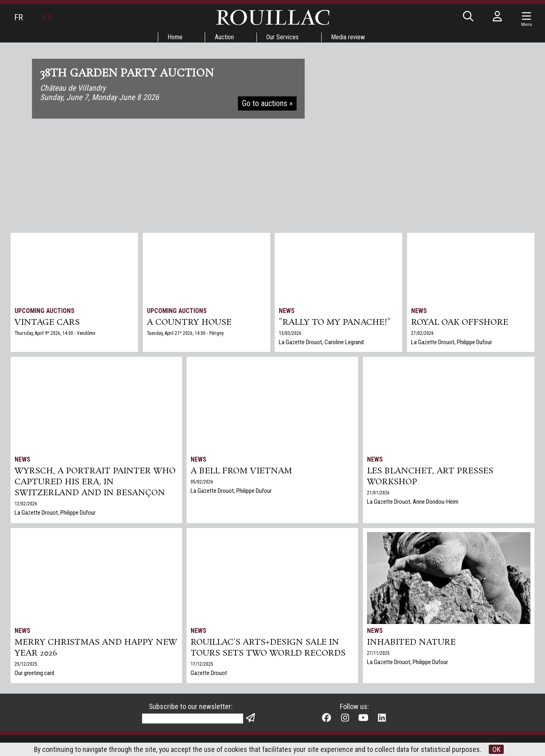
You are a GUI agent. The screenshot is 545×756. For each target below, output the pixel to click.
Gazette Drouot (209, 674)
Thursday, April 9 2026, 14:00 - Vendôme (56, 334)
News (287, 311)
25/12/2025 (26, 665)
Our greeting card (34, 674)
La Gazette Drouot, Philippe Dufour (452, 343)
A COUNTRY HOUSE (189, 323)
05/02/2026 (202, 482)
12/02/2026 (26, 505)
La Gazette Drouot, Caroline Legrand (322, 343)
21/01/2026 (378, 494)
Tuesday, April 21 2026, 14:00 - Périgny (186, 334)
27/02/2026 (422, 334)
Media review (349, 37)
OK (497, 749)
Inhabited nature (411, 643)
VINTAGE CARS (47, 323)
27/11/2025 (378, 654)
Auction (224, 37)
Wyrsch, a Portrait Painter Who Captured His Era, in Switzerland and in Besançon (95, 483)
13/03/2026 (291, 334)
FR (19, 17)
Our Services (283, 37)
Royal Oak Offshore (460, 323)
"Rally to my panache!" (336, 323)
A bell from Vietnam (242, 471)
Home (174, 37)
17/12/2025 (202, 665)
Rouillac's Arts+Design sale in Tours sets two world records (268, 648)
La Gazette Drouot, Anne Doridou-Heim (413, 503)
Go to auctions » (268, 104)
